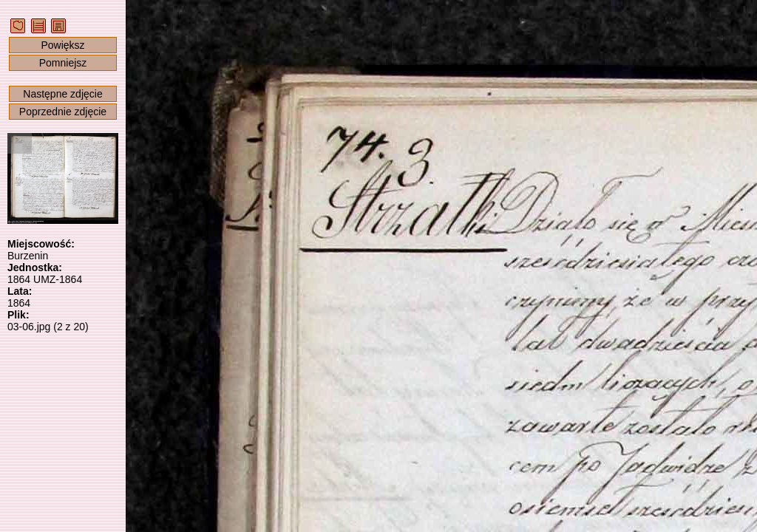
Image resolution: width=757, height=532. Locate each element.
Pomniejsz (63, 63)
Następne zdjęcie (62, 94)
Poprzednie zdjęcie (63, 112)
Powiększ (62, 45)
